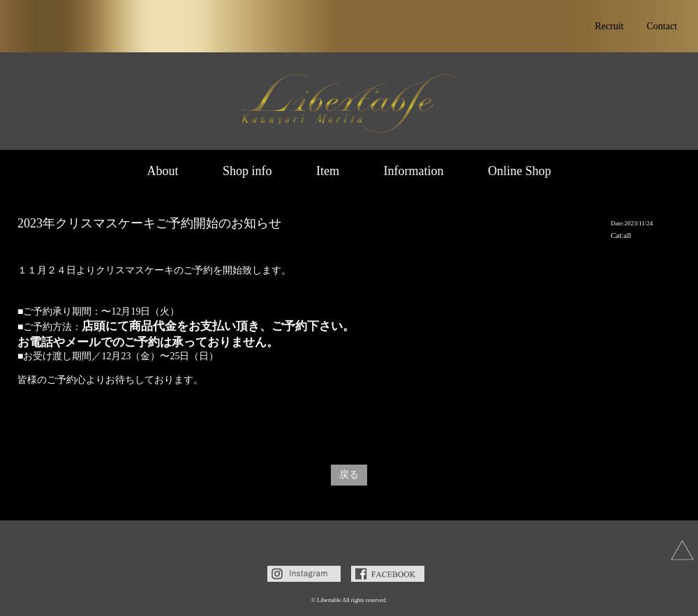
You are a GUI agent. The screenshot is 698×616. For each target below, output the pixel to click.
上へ (682, 550)
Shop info (247, 171)
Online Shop (520, 171)
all (627, 235)
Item (328, 171)
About (162, 171)
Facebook (388, 574)
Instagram (304, 574)
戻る (349, 475)
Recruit (609, 26)
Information (414, 171)
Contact (662, 26)
